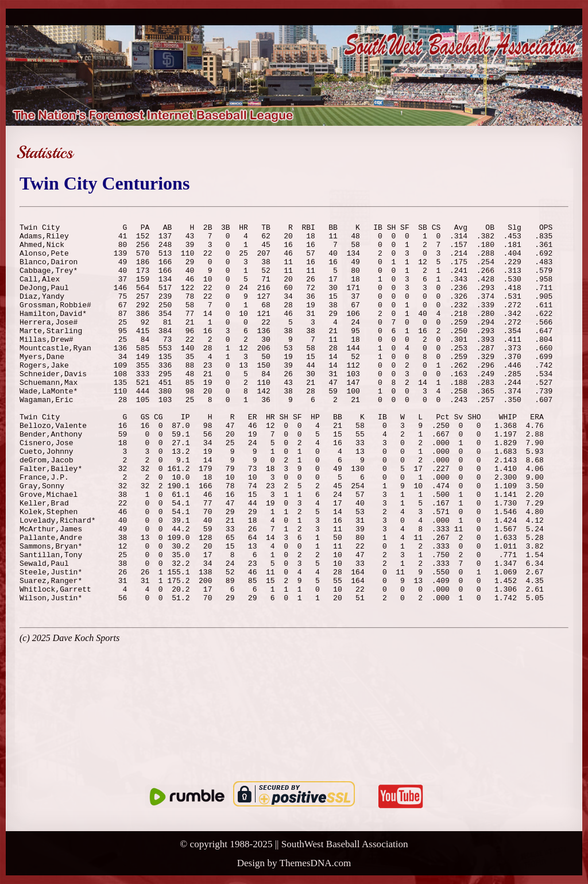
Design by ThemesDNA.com (294, 863)
